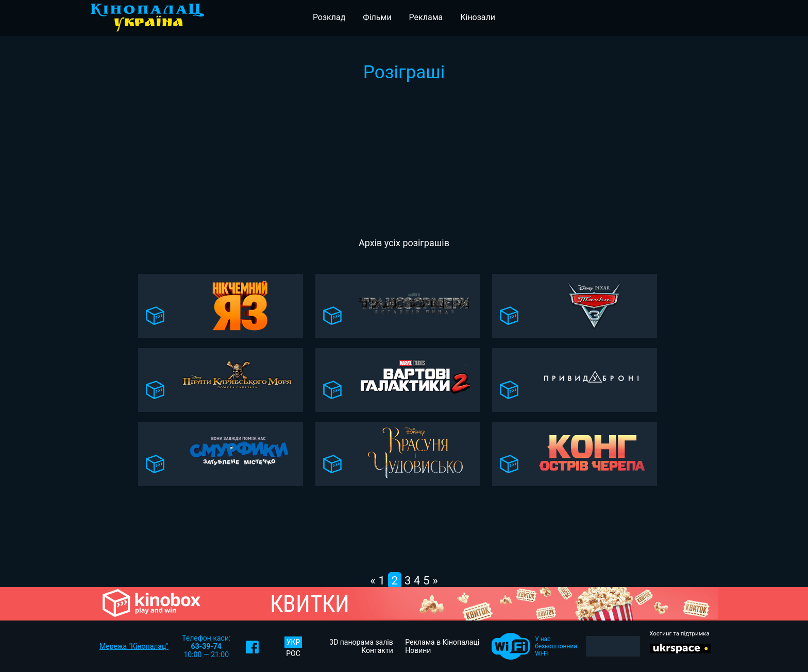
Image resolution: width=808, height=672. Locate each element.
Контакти (377, 650)
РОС (293, 653)
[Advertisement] (404, 160)
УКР (293, 642)
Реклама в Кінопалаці (442, 642)
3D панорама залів (361, 642)
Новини (418, 650)
